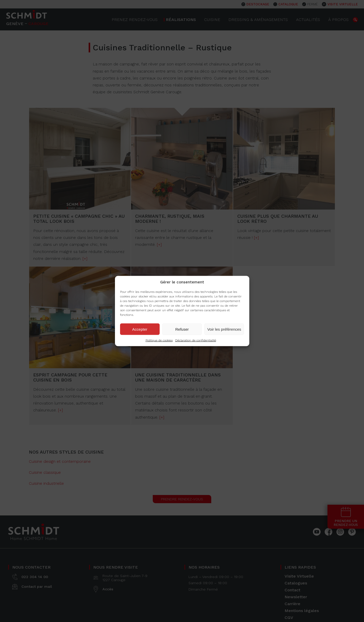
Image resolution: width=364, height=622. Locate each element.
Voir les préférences (224, 329)
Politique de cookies (159, 340)
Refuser (182, 329)
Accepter (140, 329)
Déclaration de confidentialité (196, 340)
